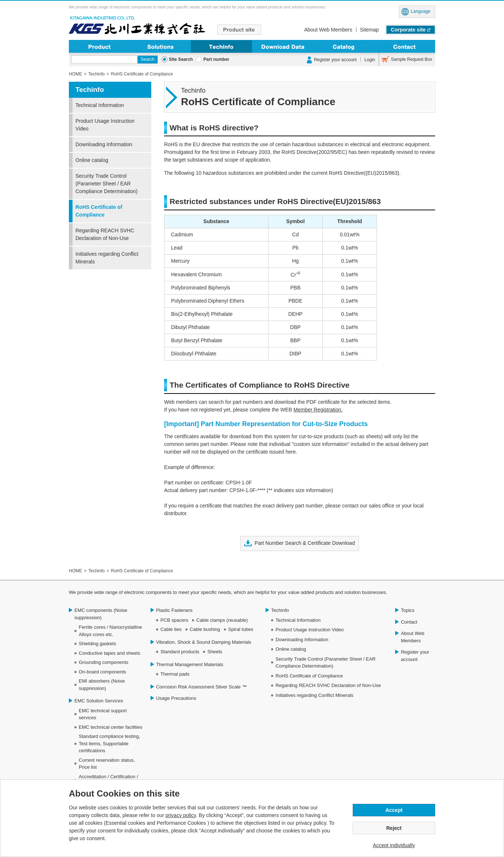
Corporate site (408, 30)
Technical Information (100, 105)
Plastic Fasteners (174, 610)
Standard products (180, 652)
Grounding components (103, 662)
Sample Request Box (412, 59)
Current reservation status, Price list (107, 764)
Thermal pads (175, 674)
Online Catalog (344, 46)
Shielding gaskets (97, 644)
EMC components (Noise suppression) (101, 614)
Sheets (215, 652)
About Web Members (328, 30)
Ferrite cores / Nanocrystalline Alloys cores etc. (110, 631)
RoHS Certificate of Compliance (99, 211)
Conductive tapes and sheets (110, 653)
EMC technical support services (103, 714)
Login (370, 60)
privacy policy (181, 815)
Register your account (335, 60)
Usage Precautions (176, 698)
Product (99, 46)
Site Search (181, 59)
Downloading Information (283, 46)
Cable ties (171, 629)
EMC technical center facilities (110, 727)
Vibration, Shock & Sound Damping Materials (204, 642)
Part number (216, 59)
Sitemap (369, 30)
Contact (405, 46)
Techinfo (221, 46)
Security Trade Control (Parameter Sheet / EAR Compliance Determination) (107, 184)
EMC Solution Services (99, 701)
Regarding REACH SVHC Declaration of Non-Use (105, 234)
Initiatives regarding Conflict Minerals (107, 258)
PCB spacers (174, 620)
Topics (407, 610)
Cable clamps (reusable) (222, 620)
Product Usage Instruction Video (105, 125)
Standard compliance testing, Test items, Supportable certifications (110, 743)
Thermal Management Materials (190, 664)
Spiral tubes (241, 629)
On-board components (102, 672)
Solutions (161, 46)
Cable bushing (205, 629)
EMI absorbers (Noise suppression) (102, 685)
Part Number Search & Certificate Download (305, 543)
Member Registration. (318, 410)
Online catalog (92, 160)
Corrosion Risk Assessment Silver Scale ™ (201, 687)
